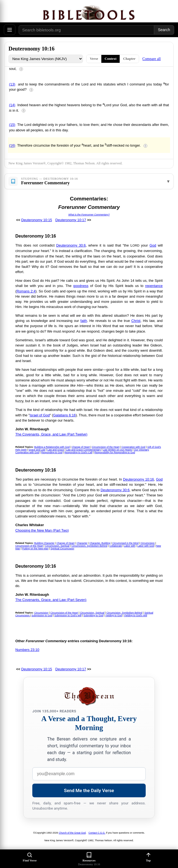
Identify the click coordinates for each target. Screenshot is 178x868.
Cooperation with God (133, 447)
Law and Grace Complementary (83, 450)
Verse (94, 59)
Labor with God (146, 546)
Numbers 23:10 (27, 650)
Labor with (130, 546)
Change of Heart (81, 447)
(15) (12, 125)
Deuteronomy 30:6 (71, 245)
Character (82, 543)
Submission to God (42, 615)
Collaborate (116, 546)
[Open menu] (10, 30)
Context (110, 59)
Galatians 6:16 (64, 415)
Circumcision (148, 543)
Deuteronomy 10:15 (37, 220)
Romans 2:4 (26, 291)
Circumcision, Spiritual (57, 546)
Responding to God (52, 452)
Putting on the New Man (35, 549)
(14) (12, 105)
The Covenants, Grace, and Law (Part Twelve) (51, 434)
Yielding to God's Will (136, 615)
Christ (136, 321)
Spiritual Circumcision (62, 549)
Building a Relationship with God (52, 447)
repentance (154, 286)
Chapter (129, 59)
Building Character (44, 543)
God (153, 245)
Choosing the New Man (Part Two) (42, 530)
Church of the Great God (72, 833)
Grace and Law (37, 450)
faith (84, 321)
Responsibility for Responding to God (115, 452)
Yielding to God (114, 615)
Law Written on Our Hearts (117, 450)
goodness (81, 286)
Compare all (152, 59)
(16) (12, 146)
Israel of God (40, 415)
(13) (12, 84)
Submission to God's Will (68, 615)
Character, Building (100, 543)
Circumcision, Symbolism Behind (89, 546)
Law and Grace (56, 450)
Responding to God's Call (78, 452)
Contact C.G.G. (97, 833)
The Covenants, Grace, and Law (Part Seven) (51, 600)
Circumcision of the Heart (106, 447)
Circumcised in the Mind (125, 543)
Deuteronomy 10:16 (138, 479)
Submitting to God (93, 615)
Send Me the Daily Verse (89, 790)
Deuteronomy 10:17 (71, 220)
